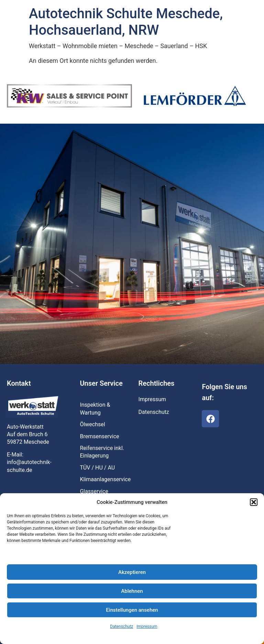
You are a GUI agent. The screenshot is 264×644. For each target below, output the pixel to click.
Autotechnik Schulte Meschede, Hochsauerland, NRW (126, 22)
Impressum (147, 626)
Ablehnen (132, 591)
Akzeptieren (132, 572)
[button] (254, 502)
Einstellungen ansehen (132, 610)
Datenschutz (122, 626)
